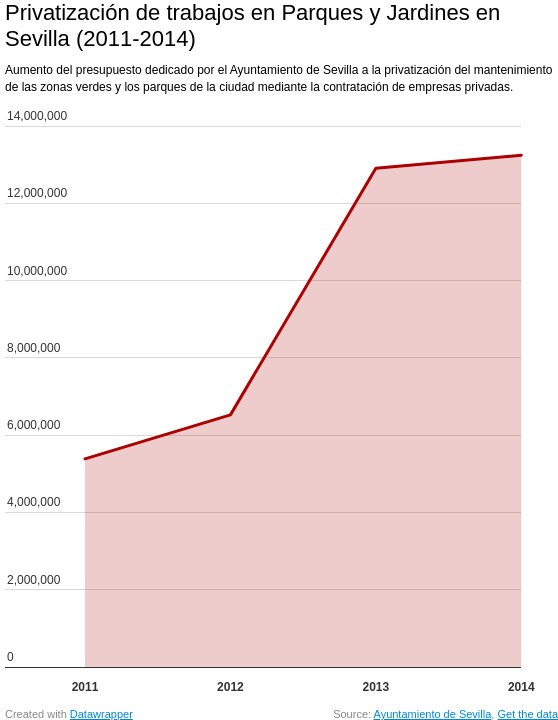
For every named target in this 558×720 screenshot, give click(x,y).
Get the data (527, 714)
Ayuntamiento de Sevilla (433, 714)
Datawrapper (101, 714)
